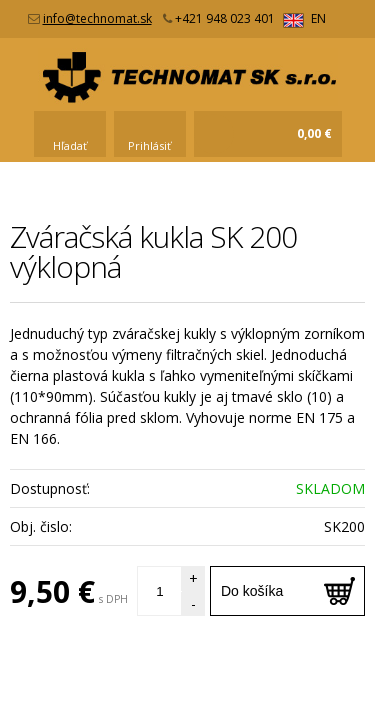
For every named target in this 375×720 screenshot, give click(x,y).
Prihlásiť (149, 145)
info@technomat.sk (97, 18)
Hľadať (70, 145)
